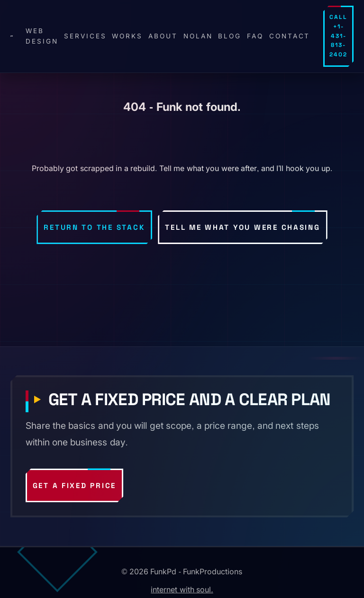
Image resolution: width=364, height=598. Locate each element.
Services (85, 36)
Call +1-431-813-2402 (338, 36)
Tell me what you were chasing (242, 227)
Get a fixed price (75, 485)
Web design (42, 36)
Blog (230, 36)
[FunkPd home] (12, 36)
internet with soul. (182, 589)
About (163, 36)
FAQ (255, 36)
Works (127, 36)
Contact (290, 36)
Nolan (198, 36)
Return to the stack (94, 227)
